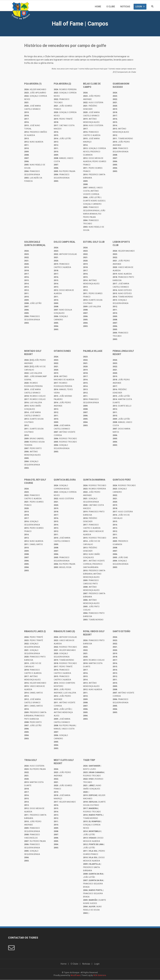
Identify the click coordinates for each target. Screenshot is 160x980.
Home (98, 7)
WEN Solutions (100, 975)
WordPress (75, 975)
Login (139, 7)
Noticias (125, 7)
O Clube (111, 7)
